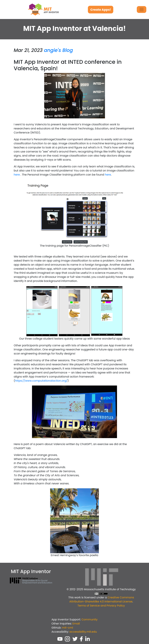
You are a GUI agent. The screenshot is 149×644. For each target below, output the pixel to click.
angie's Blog (58, 50)
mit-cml (67, 628)
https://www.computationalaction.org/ (41, 381)
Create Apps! (101, 10)
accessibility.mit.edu (83, 632)
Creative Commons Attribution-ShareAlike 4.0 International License (102, 599)
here (17, 175)
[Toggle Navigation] (142, 9)
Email (76, 624)
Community (89, 619)
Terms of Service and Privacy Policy (101, 606)
